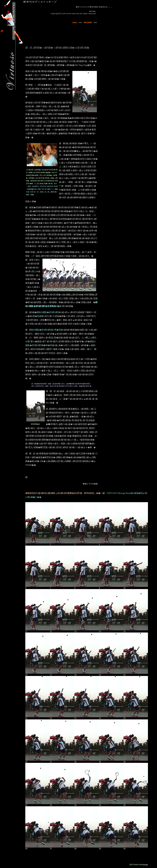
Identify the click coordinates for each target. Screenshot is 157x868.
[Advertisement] (124, 41)
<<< (80, 23)
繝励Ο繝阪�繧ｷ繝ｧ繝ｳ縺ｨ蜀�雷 (45, 330)
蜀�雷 (36, 316)
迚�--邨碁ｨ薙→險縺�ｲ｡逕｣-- (37, 192)
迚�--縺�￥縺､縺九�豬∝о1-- (44, 189)
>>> (95, 23)
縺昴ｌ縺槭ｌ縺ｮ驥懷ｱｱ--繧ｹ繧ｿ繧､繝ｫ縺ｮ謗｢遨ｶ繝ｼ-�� (42, 186)
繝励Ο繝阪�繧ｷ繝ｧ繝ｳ (48, 312)
